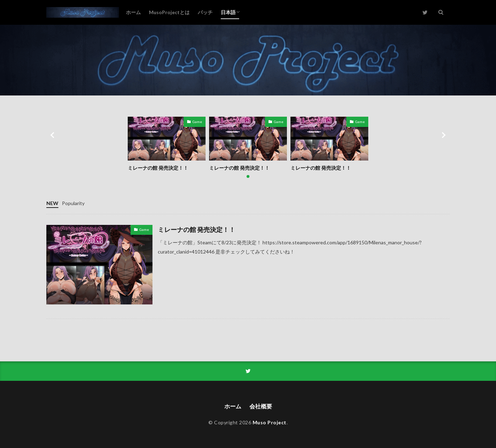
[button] (53, 135)
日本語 (228, 12)
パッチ (205, 12)
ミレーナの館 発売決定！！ (158, 168)
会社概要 (261, 406)
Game (197, 122)
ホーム (133, 12)
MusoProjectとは (169, 12)
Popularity (73, 203)
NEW (52, 203)
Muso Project (270, 422)
